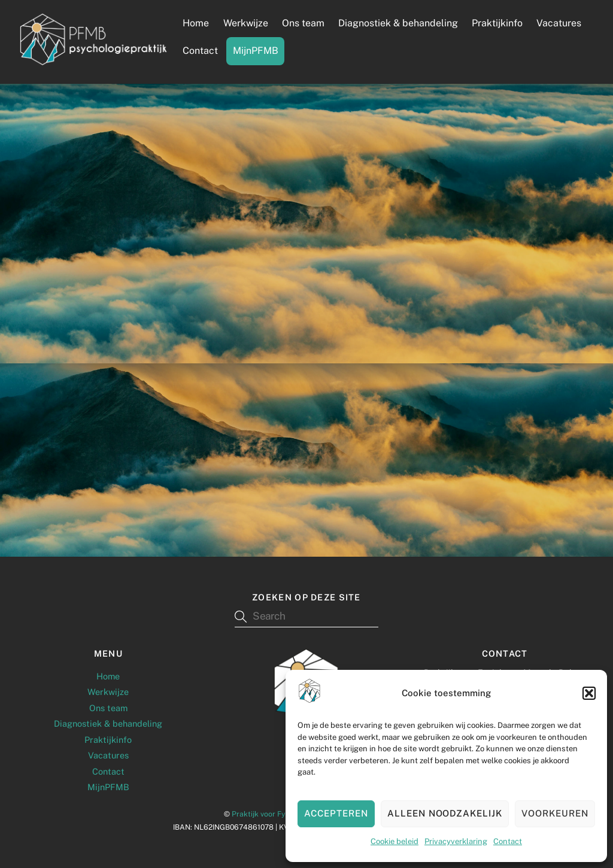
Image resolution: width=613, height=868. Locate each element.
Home (196, 23)
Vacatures (559, 23)
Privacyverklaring (456, 841)
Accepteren (336, 813)
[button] (589, 693)
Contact (508, 841)
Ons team (303, 23)
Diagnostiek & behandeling (398, 23)
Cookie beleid (394, 841)
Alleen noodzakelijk (445, 813)
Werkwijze (246, 23)
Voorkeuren (555, 813)
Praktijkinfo (497, 23)
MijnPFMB (256, 51)
